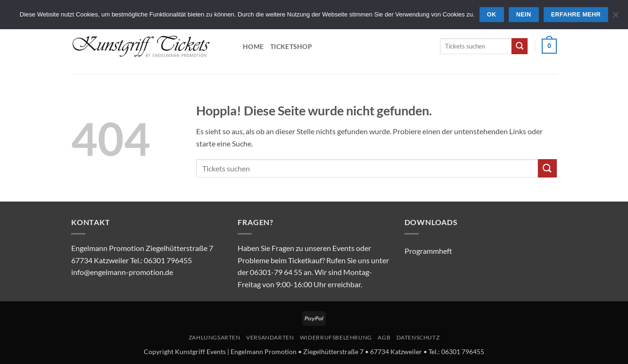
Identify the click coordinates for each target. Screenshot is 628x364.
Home (253, 46)
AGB (384, 337)
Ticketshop (291, 46)
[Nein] (615, 17)
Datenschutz (418, 337)
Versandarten (270, 337)
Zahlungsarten (215, 337)
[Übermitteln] (520, 46)
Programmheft (428, 251)
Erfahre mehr (576, 15)
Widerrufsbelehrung (336, 337)
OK (492, 15)
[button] (549, 46)
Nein (524, 15)
